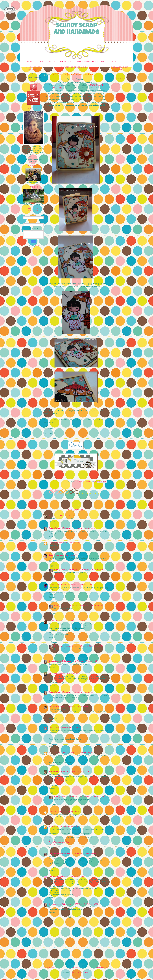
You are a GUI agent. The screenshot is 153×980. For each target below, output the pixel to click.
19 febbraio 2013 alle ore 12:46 (63, 516)
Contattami (52, 61)
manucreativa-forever (57, 707)
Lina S (51, 826)
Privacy (113, 61)
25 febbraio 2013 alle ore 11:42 (68, 812)
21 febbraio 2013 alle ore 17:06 (86, 692)
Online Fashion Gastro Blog (59, 842)
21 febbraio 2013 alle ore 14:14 (92, 606)
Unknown (52, 543)
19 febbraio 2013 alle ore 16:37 (65, 555)
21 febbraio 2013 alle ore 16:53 (70, 673)
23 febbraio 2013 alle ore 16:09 (71, 728)
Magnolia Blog (66, 61)
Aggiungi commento (76, 917)
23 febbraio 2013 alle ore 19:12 (81, 753)
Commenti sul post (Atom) (80, 972)
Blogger (38, 246)
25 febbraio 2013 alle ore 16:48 (66, 826)
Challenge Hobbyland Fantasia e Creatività (90, 61)
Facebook (52, 844)
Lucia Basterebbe (55, 621)
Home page (29, 61)
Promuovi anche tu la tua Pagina (34, 77)
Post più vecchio (102, 967)
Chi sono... (41, 61)
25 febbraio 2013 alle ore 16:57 (86, 854)
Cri (50, 516)
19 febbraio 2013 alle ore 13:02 (86, 528)
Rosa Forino (53, 673)
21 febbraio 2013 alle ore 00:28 (80, 585)
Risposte (54, 566)
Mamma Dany (54, 877)
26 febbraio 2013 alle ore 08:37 (72, 877)
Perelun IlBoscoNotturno (58, 585)
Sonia (51, 96)
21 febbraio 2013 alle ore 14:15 (86, 661)
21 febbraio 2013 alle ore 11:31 (74, 621)
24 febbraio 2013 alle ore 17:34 (78, 772)
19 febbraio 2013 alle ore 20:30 (92, 570)
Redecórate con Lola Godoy (59, 753)
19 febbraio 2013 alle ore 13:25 (68, 543)
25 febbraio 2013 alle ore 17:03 (92, 797)
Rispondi (52, 522)
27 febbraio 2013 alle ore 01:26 (86, 904)
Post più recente (50, 967)
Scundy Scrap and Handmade (76, 29)
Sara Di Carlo (54, 728)
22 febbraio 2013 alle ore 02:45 (78, 707)
